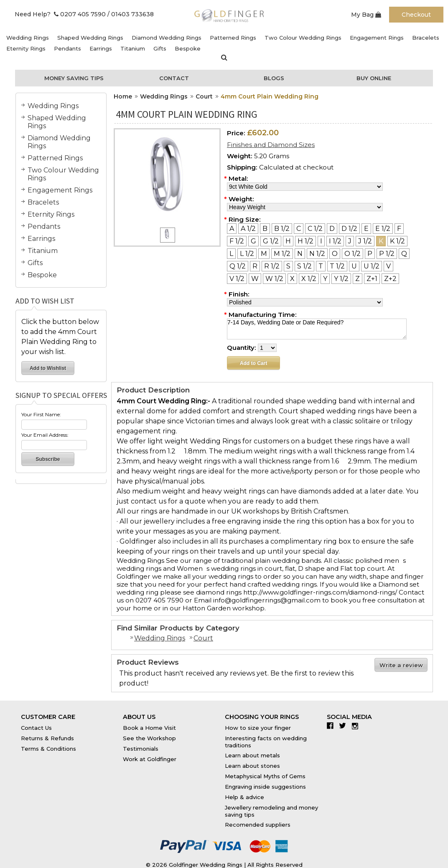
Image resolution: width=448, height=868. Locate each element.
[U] (354, 266)
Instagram (357, 726)
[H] (288, 241)
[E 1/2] (383, 229)
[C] (299, 229)
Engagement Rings (377, 38)
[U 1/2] (372, 266)
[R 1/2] (272, 266)
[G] (253, 241)
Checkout (416, 15)
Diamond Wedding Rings (167, 38)
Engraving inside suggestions (265, 787)
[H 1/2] (305, 241)
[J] (350, 241)
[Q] (404, 254)
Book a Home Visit (149, 728)
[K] (381, 241)
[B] (265, 229)
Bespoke (188, 48)
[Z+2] (390, 279)
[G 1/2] (271, 241)
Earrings (101, 48)
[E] (366, 229)
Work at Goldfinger (150, 759)
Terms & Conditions (48, 749)
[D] (332, 229)
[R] (255, 266)
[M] (264, 254)
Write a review (401, 665)
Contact (174, 78)
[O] (335, 254)
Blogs (274, 78)
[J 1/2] (365, 241)
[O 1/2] (353, 254)
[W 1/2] (274, 279)
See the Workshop (149, 738)
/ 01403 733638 (131, 14)
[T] (321, 266)
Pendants (67, 48)
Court (204, 96)
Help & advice (244, 797)
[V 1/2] (237, 279)
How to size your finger (258, 728)
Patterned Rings (233, 38)
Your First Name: (41, 414)
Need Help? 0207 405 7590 (60, 14)
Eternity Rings (26, 48)
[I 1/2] (335, 241)
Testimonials (141, 749)
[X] (292, 279)
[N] (300, 254)
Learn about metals (252, 755)
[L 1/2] (247, 254)
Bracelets (426, 38)
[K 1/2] (397, 241)
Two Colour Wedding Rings (303, 38)
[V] (388, 266)
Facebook (332, 726)
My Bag (366, 15)
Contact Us (36, 728)
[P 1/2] (387, 254)
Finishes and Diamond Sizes (271, 145)
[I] (321, 241)
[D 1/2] (349, 229)
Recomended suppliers (258, 825)
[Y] (325, 279)
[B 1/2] (282, 229)
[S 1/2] (304, 266)
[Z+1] (372, 279)
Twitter (345, 726)
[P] (370, 254)
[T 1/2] (337, 266)
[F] (399, 229)
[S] (288, 266)
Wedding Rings (28, 38)
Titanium (133, 48)
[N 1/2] (317, 254)
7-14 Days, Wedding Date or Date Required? (317, 329)
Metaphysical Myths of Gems (265, 776)
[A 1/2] (248, 229)
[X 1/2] (309, 279)
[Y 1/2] (341, 279)
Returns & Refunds (47, 738)
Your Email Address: (45, 435)
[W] (255, 279)
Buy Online (374, 78)
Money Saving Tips (74, 78)
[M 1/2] (282, 254)
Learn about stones (252, 766)
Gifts (160, 48)
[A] (232, 229)
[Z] (358, 279)
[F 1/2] (237, 241)
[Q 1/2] (238, 266)
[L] (231, 254)
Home (123, 96)
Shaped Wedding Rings (90, 38)
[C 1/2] (315, 229)
